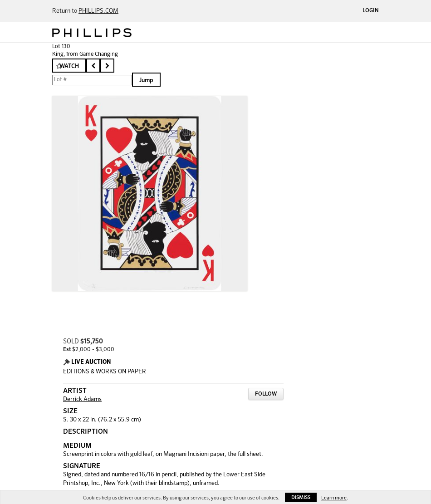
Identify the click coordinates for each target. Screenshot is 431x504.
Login (371, 11)
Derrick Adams (82, 399)
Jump (146, 81)
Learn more (334, 498)
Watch (69, 66)
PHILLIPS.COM (98, 11)
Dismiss (301, 497)
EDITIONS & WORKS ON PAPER (105, 372)
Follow (266, 394)
